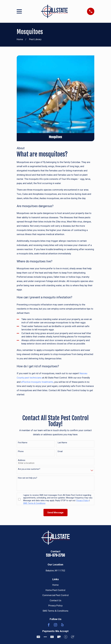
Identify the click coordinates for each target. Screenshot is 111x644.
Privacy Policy (55, 606)
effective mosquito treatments (37, 382)
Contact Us (56, 600)
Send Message (55, 512)
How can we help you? (28, 478)
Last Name (62, 443)
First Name (23, 443)
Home (55, 585)
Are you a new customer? (29, 469)
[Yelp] (62, 625)
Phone (21, 451)
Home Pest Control (55, 590)
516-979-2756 (56, 555)
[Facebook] (49, 625)
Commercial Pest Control (56, 595)
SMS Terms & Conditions (55, 611)
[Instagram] (56, 625)
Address (22, 460)
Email (60, 451)
